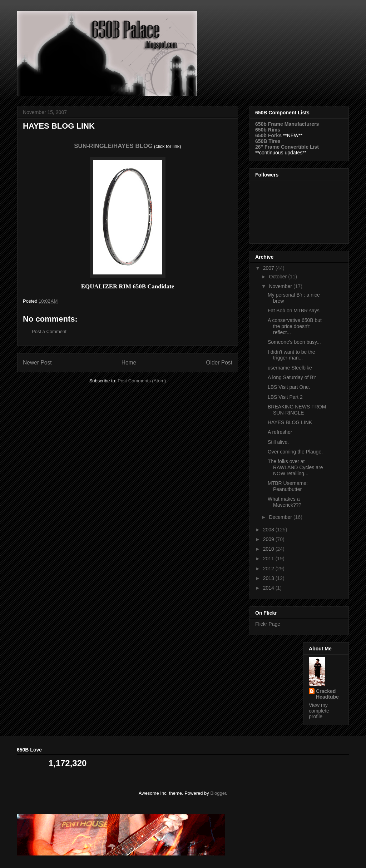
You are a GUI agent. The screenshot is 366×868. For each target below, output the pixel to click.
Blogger (218, 793)
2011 (269, 559)
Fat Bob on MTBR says (294, 311)
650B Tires (268, 141)
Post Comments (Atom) (142, 381)
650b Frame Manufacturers (287, 124)
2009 (269, 539)
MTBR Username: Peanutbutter (288, 486)
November (281, 286)
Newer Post (37, 363)
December (281, 517)
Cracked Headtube (327, 694)
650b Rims (268, 130)
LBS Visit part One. (289, 387)
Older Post (219, 363)
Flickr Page (268, 624)
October (278, 277)
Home (129, 363)
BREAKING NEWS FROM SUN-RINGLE (297, 410)
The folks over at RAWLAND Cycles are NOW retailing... (295, 467)
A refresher (280, 432)
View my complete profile (319, 711)
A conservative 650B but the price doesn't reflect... (295, 326)
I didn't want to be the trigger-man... (291, 355)
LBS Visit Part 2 (285, 397)
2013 (269, 578)
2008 (269, 530)
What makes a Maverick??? (285, 502)
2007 (269, 268)
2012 (269, 569)
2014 (269, 588)
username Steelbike (290, 368)
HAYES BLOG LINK (290, 422)
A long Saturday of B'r (292, 377)
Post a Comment (49, 331)
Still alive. (278, 442)
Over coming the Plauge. (295, 452)
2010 (269, 549)
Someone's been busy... (294, 342)
